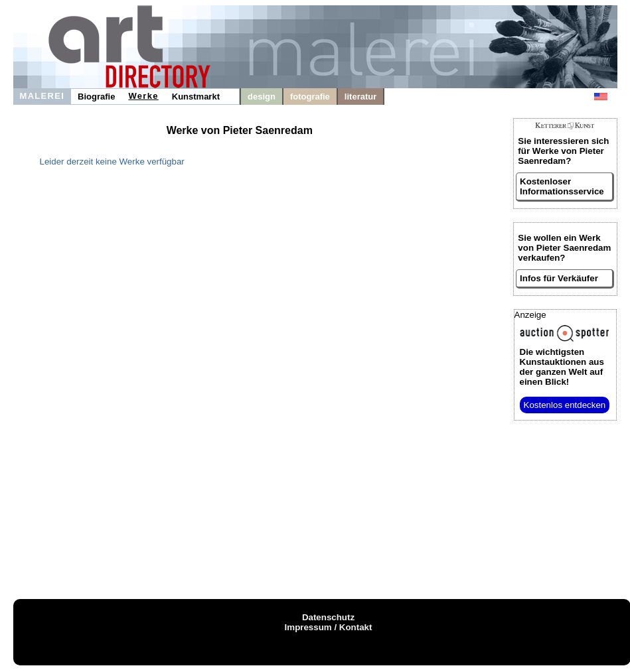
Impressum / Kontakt (329, 627)
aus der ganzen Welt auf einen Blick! (562, 367)
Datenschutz (328, 617)
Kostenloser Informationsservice (562, 186)
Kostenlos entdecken (565, 405)
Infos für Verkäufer (559, 278)
